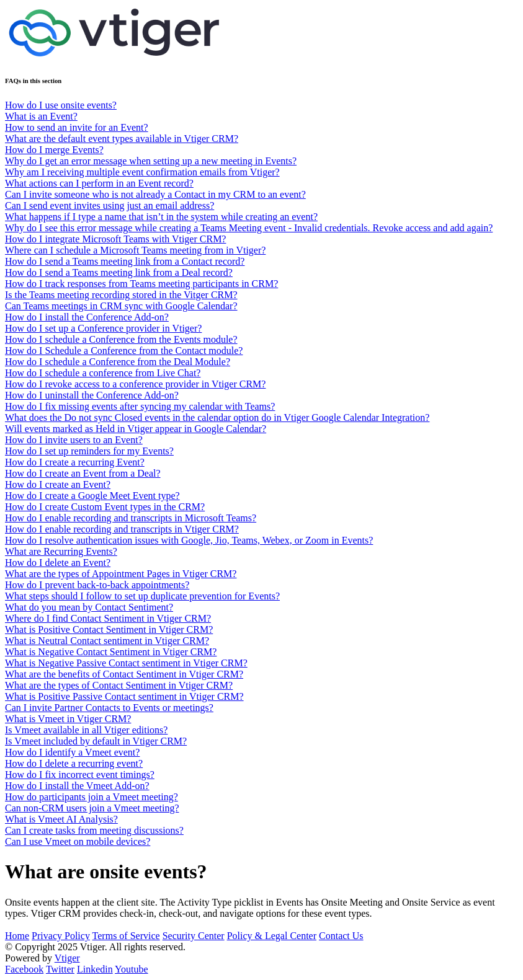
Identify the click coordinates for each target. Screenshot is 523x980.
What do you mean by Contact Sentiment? (89, 607)
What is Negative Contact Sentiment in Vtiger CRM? (111, 652)
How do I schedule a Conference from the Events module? (121, 339)
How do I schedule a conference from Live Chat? (103, 373)
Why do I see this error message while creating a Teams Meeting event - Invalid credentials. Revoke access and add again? (249, 228)
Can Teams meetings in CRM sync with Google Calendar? (121, 306)
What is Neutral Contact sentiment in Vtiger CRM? (107, 641)
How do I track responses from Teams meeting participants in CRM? (141, 284)
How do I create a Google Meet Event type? (92, 496)
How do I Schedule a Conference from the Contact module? (124, 351)
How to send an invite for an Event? (77, 127)
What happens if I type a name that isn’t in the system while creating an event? (161, 217)
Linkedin (95, 969)
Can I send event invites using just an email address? (110, 205)
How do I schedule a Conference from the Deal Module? (118, 362)
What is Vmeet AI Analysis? (61, 819)
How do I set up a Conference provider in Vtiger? (103, 328)
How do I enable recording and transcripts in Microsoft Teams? (131, 518)
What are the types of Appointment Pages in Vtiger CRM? (121, 574)
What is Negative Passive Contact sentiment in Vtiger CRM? (126, 663)
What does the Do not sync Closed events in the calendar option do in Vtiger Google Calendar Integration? (217, 417)
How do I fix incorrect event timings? (80, 775)
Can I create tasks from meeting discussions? (94, 830)
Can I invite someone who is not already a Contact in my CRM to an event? (155, 194)
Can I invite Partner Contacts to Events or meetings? (109, 708)
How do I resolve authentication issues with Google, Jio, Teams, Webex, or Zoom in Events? (189, 540)
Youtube (132, 969)
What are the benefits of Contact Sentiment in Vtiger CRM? (124, 674)
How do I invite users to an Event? (74, 440)
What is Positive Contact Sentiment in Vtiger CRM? (109, 629)
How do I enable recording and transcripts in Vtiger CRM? (122, 529)
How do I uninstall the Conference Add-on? (92, 395)
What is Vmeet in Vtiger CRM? (68, 719)
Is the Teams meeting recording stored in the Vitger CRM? (121, 295)
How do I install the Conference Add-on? (87, 317)
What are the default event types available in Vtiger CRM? (122, 139)
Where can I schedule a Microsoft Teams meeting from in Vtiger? (135, 250)
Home (17, 936)
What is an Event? (41, 116)
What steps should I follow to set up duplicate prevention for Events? (142, 596)
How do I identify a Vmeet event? (72, 752)
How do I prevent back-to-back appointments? (97, 585)
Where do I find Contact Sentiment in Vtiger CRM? (108, 618)
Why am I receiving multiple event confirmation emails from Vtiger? (142, 172)
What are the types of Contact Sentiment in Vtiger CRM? (119, 685)
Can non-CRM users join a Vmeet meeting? (92, 808)
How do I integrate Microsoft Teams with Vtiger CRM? (115, 239)
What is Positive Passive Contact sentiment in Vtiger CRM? (124, 696)
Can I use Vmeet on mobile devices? (78, 841)
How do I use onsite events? (61, 105)
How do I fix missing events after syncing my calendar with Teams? (140, 406)
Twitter (60, 969)
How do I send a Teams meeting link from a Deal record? (119, 272)
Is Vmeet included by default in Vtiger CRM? (96, 741)
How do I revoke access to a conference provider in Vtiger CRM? (135, 384)
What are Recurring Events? (61, 551)
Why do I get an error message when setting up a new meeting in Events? (151, 161)
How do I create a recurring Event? (75, 462)
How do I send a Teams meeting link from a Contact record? (125, 261)
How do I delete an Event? (58, 563)
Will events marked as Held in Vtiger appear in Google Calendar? (136, 429)
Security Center (194, 936)
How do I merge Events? (54, 150)
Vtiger (67, 958)
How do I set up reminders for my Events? (89, 451)
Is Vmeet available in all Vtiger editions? (86, 730)
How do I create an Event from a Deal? (83, 473)
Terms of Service (126, 936)
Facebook (24, 969)
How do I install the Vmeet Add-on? (77, 786)
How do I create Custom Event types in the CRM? (105, 507)
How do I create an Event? (58, 484)
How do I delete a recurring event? (74, 763)
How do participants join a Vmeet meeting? (92, 797)
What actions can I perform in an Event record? (99, 183)
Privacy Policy (61, 936)
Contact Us (341, 936)
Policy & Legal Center (272, 936)
